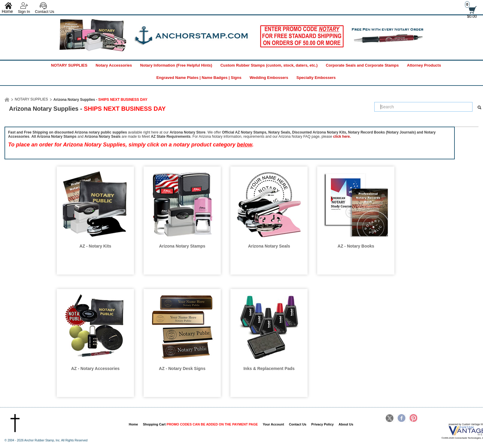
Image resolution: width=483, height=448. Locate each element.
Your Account (273, 424)
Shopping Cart (200, 424)
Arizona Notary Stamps (182, 246)
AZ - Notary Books (356, 246)
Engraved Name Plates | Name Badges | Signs (199, 78)
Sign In (24, 12)
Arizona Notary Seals (269, 246)
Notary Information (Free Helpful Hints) (176, 65)
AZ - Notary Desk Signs (182, 368)
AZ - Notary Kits (95, 246)
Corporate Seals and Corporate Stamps (362, 65)
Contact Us (44, 12)
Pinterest (413, 419)
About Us (346, 424)
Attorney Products (424, 65)
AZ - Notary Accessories (95, 368)
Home (134, 424)
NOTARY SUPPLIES (69, 65)
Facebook (402, 419)
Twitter (390, 419)
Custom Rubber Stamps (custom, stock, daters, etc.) (269, 65)
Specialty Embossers (316, 78)
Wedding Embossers (269, 78)
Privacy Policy (322, 424)
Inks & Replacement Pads (269, 368)
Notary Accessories (114, 65)
